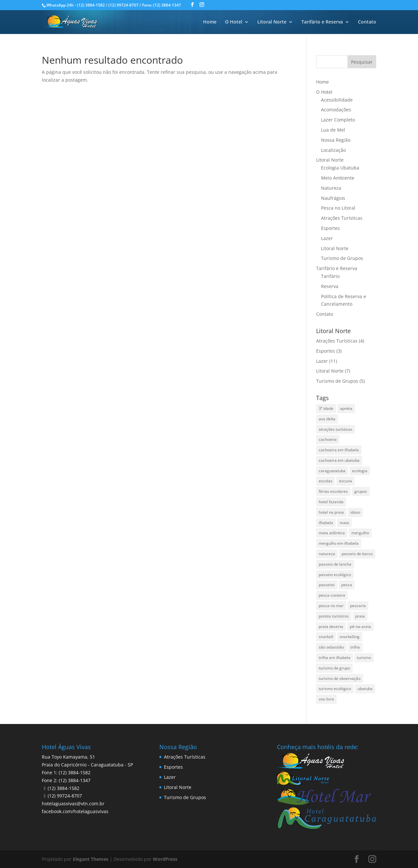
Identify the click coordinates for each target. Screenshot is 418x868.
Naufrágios (333, 198)
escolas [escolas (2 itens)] (326, 481)
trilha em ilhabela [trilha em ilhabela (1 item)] (335, 658)
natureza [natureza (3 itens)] (327, 554)
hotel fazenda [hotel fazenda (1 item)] (331, 502)
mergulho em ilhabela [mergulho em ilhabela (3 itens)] (339, 543)
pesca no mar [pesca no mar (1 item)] (331, 606)
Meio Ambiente (338, 178)
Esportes (330, 228)
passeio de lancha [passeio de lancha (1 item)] (335, 564)
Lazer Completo (338, 120)
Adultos (156, 848)
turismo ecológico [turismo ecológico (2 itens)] (335, 689)
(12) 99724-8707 (65, 796)
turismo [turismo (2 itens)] (364, 658)
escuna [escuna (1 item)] (346, 481)
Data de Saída (101, 848)
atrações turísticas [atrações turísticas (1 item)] (336, 429)
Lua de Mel (333, 130)
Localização (333, 150)
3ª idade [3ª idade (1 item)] (326, 408)
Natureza (331, 188)
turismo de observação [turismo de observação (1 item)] (340, 678)
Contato (367, 22)
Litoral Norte (272, 22)
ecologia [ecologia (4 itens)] (360, 471)
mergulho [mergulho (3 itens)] (360, 533)
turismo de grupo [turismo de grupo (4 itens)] (334, 668)
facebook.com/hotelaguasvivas (75, 811)
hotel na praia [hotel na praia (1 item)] (331, 512)
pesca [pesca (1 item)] (347, 585)
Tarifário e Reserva (322, 22)
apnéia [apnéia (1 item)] (346, 408)
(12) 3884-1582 (64, 788)
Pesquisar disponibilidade (363, 859)
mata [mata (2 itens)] (344, 523)
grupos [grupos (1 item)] (361, 491)
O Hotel (234, 22)
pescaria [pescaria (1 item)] (358, 606)
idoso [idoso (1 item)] (355, 512)
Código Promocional (292, 848)
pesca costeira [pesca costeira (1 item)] (332, 595)
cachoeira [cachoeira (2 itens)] (328, 439)
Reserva (330, 286)
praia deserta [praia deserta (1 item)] (331, 627)
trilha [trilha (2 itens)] (355, 647)
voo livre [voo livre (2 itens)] (326, 699)
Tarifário (330, 276)
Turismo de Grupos (342, 258)
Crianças (218, 848)
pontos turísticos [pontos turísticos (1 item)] (334, 616)
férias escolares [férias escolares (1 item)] (333, 491)
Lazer (327, 238)
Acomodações (336, 110)
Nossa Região (336, 140)
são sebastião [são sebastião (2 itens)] (331, 647)
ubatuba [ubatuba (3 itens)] (365, 689)
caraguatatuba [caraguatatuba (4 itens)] (332, 471)
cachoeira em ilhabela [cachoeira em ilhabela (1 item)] (339, 450)
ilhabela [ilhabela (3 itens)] (326, 523)
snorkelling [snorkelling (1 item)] (350, 637)
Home (210, 22)
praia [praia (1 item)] (360, 616)
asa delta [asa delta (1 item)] (327, 419)
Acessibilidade (337, 100)
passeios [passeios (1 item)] (327, 585)
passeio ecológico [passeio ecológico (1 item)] (335, 575)
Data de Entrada (41, 848)
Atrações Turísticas (342, 218)
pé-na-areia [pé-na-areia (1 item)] (360, 627)
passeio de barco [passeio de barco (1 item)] (357, 554)
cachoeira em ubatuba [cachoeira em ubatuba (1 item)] (339, 460)
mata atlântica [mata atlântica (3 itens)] (332, 533)
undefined (177, 859)
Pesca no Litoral (338, 208)
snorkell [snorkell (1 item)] (326, 637)
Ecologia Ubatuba (340, 168)
